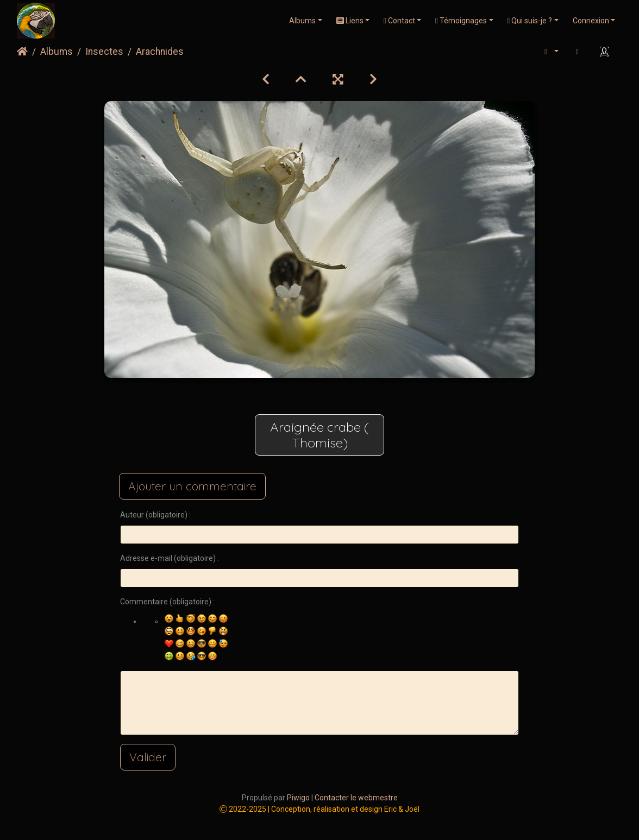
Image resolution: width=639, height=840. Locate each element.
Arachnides (160, 52)
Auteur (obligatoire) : (155, 515)
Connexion (591, 21)
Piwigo (298, 798)
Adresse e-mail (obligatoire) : (170, 558)
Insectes (104, 52)
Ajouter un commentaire (192, 486)
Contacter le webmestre (356, 798)
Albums (302, 21)
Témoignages (461, 21)
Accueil (22, 52)
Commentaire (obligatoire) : (167, 602)
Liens (350, 21)
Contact (399, 21)
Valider (148, 757)
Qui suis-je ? (530, 21)
